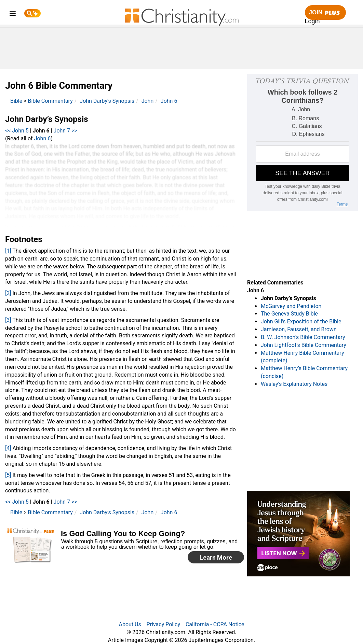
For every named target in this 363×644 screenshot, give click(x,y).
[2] (8, 293)
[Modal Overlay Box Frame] (127, 547)
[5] (8, 475)
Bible (16, 101)
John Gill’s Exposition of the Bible (301, 321)
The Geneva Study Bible (289, 314)
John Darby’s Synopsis (107, 101)
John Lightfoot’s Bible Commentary (304, 345)
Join (325, 13)
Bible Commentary (50, 101)
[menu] (13, 15)
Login (312, 21)
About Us (130, 624)
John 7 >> (65, 131)
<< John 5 (17, 131)
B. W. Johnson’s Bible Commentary (303, 337)
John (148, 101)
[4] (8, 448)
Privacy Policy (164, 624)
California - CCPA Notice (215, 624)
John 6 (169, 101)
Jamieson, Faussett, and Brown (299, 329)
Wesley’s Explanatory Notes (294, 384)
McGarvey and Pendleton (291, 306)
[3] (8, 320)
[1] (8, 251)
